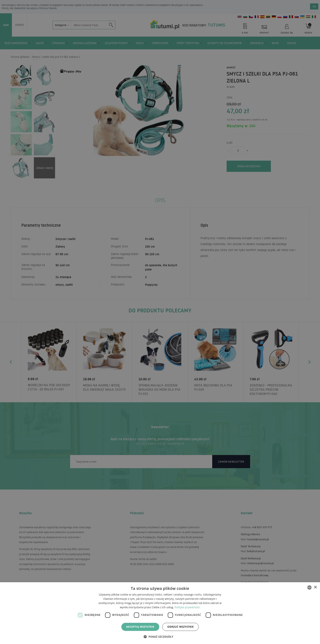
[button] (160, 636)
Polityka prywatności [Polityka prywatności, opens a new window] (187, 607)
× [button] (315, 587)
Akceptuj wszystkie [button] (140, 627)
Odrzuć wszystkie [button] (180, 627)
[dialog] (160, 613)
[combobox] (309, 587)
